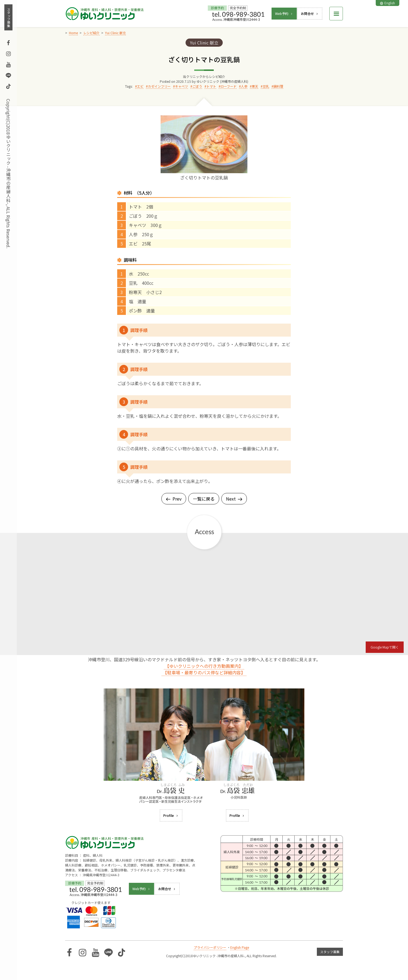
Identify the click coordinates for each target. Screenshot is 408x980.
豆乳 (266, 86)
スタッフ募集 (9, 17)
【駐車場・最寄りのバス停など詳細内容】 (204, 672)
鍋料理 (278, 86)
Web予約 (284, 13)
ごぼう (197, 86)
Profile (171, 815)
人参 (244, 86)
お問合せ (310, 13)
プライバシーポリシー (210, 947)
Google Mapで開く (385, 647)
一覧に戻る (204, 499)
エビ (140, 86)
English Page (240, 947)
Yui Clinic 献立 (204, 43)
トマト (211, 86)
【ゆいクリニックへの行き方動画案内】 (204, 666)
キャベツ (181, 86)
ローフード (229, 86)
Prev (174, 499)
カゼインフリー (159, 86)
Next (234, 499)
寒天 (255, 86)
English (388, 3)
